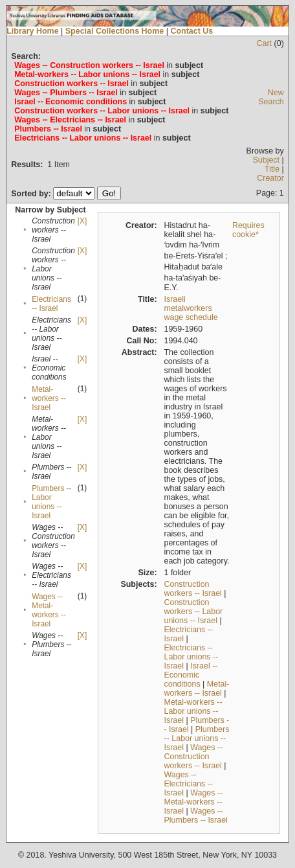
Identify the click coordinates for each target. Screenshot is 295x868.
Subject (266, 160)
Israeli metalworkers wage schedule (191, 308)
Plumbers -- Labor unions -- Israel (51, 502)
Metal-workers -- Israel (49, 398)
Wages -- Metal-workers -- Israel (49, 610)
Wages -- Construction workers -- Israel (194, 757)
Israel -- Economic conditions (191, 675)
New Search (271, 97)
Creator (270, 178)
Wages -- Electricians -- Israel (189, 784)
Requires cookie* (248, 230)
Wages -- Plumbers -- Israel (196, 816)
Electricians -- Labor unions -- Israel (191, 657)
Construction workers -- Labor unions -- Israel (194, 611)
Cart (265, 43)
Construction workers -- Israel (193, 589)
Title (272, 169)
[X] (82, 221)
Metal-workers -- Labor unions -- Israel (193, 711)
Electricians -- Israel (51, 304)
